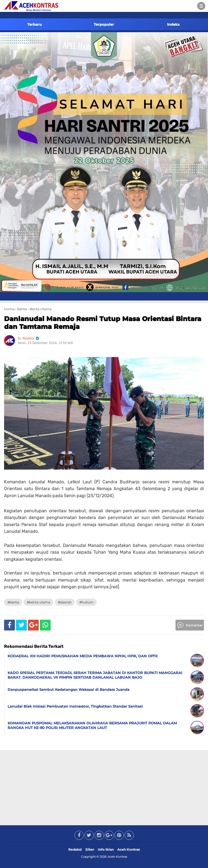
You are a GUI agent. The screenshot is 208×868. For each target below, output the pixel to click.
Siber (90, 849)
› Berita (21, 309)
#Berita (13, 602)
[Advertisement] (104, 787)
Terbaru (35, 24)
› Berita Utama (40, 309)
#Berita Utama (38, 602)
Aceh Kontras (129, 849)
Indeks (173, 24)
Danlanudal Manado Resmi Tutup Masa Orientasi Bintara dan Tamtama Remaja (103, 323)
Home (9, 309)
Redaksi (75, 849)
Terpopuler (104, 24)
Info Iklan (106, 849)
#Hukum (86, 602)
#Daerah (65, 602)
